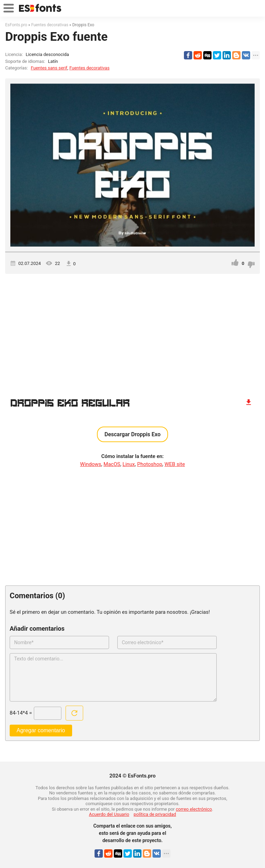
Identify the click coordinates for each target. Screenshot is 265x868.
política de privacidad (155, 814)
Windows (91, 464)
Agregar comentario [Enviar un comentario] (41, 730)
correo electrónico (194, 809)
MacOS (112, 464)
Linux (129, 464)
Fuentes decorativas (89, 68)
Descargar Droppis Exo (133, 434)
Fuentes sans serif (49, 68)
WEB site (175, 464)
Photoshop (150, 464)
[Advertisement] (132, 333)
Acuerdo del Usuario (109, 814)
